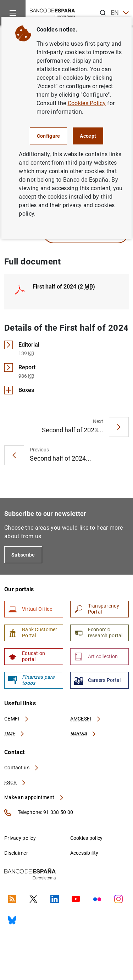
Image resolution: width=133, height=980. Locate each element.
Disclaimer (16, 853)
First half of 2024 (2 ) (64, 287)
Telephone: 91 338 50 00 (39, 813)
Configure (49, 136)
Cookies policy (87, 838)
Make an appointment (34, 797)
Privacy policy (20, 838)
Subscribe (23, 555)
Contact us (22, 768)
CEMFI (17, 719)
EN (120, 13)
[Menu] (13, 13)
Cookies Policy (87, 103)
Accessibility (84, 853)
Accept (88, 136)
